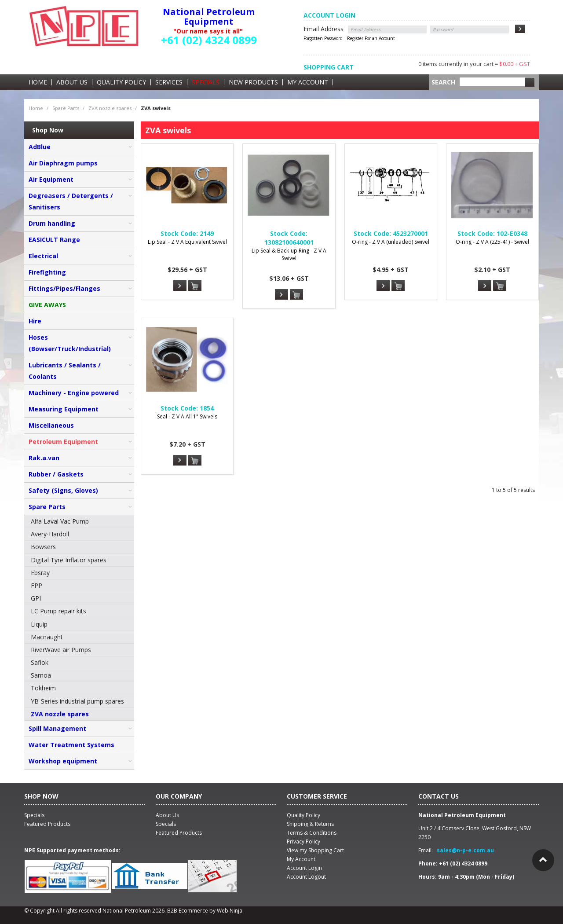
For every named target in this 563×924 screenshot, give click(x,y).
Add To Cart (195, 286)
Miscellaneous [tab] (51, 425)
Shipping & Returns (310, 824)
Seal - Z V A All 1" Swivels (187, 416)
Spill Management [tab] (57, 728)
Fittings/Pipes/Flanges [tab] (64, 288)
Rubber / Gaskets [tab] (56, 474)
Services (169, 82)
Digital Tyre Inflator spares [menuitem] (69, 560)
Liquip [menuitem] (39, 624)
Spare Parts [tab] (47, 507)
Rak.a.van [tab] (44, 458)
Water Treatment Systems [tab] (71, 745)
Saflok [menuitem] (40, 662)
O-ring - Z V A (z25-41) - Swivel (492, 242)
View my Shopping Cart (315, 850)
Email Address (324, 29)
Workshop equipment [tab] (63, 761)
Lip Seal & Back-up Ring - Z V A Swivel (289, 254)
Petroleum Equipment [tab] (63, 442)
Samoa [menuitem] (41, 675)
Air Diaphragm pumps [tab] (63, 163)
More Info (180, 286)
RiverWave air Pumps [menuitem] (61, 650)
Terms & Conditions (312, 833)
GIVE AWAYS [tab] (47, 305)
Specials (206, 82)
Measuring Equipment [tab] (64, 409)
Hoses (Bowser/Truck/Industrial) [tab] (70, 343)
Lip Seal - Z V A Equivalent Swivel (187, 242)
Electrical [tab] (43, 256)
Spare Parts (66, 108)
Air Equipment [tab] (51, 179)
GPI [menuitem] (36, 598)
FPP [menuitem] (37, 585)
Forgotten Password (323, 38)
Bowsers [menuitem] (43, 547)
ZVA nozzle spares (110, 108)
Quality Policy (121, 82)
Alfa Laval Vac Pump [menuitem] (60, 521)
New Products (253, 82)
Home (38, 82)
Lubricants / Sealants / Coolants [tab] (65, 371)
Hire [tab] (35, 321)
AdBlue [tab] (40, 147)
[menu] (79, 618)
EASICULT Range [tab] (54, 240)
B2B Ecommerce (188, 911)
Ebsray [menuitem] (40, 573)
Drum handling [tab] (52, 223)
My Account (308, 82)
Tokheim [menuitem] (43, 688)
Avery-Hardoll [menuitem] (50, 534)
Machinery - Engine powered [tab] (74, 393)
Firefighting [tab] (47, 272)
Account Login (304, 868)
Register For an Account (371, 38)
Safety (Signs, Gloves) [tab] (63, 490)
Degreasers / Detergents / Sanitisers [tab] (71, 201)
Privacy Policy (303, 841)
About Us (72, 82)
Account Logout (306, 877)
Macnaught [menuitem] (47, 637)
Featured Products (179, 833)
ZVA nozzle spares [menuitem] (60, 714)
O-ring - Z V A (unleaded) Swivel (391, 242)
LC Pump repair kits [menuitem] (58, 611)
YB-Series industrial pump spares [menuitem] (77, 701)
